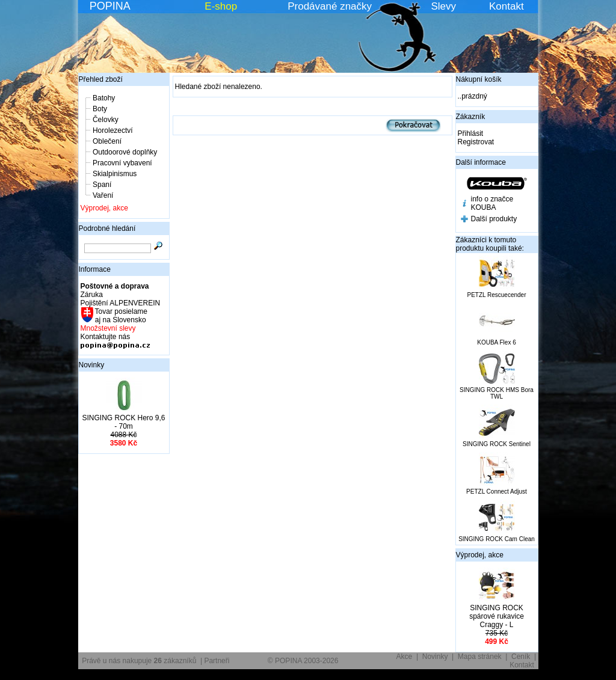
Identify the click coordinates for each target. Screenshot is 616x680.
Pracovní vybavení (122, 163)
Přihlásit (471, 133)
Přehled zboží (101, 79)
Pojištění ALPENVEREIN (121, 303)
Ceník (521, 657)
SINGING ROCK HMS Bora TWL (497, 393)
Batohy (104, 98)
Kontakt (507, 6)
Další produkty (494, 219)
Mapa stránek (480, 657)
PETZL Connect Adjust (497, 492)
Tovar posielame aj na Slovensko (121, 316)
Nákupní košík (479, 79)
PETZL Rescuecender (496, 295)
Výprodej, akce (104, 208)
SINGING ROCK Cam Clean (497, 539)
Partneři (217, 661)
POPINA (110, 6)
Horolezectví (113, 130)
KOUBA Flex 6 (496, 342)
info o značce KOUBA (492, 203)
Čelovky (106, 120)
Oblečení (107, 141)
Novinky (92, 365)
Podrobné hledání (107, 228)
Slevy (443, 6)
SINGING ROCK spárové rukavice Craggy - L (497, 616)
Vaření (103, 195)
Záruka (92, 295)
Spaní (102, 185)
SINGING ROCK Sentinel (497, 444)
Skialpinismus (115, 174)
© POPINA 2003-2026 (303, 661)
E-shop (221, 6)
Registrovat (476, 142)
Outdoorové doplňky (125, 152)
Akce (405, 657)
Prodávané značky (330, 6)
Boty (100, 109)
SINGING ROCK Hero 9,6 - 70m (123, 422)
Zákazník (471, 117)
